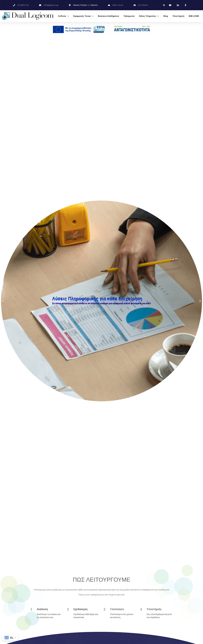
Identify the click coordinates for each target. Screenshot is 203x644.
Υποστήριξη (178, 16)
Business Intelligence (108, 16)
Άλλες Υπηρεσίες (149, 16)
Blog (166, 16)
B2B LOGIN (194, 16)
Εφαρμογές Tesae (83, 16)
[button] (164, 5)
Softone (63, 16)
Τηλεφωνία (129, 16)
